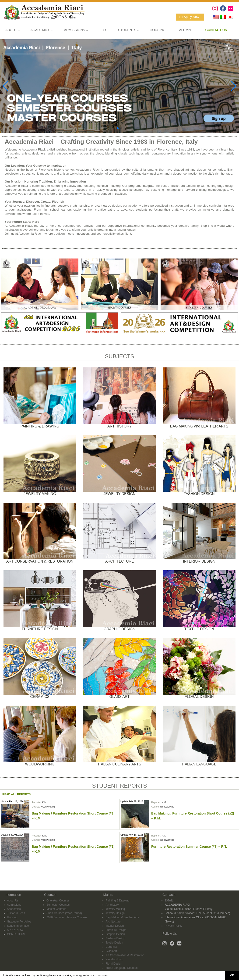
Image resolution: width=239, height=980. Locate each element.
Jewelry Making (115, 909)
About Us (13, 901)
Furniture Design (116, 930)
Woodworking (48, 807)
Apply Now (192, 17)
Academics (14, 909)
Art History (112, 905)
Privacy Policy (174, 926)
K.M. (44, 802)
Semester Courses (58, 905)
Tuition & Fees (16, 913)
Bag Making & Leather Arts (122, 917)
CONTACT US (16, 934)
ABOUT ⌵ (12, 30)
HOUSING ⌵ (159, 30)
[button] (118, 128)
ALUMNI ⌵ (187, 30)
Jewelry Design (115, 913)
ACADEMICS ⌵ (42, 30)
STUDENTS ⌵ (129, 30)
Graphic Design (115, 934)
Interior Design (115, 926)
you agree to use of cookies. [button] (91, 975)
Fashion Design (115, 938)
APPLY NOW (15, 930)
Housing (12, 917)
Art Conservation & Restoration (125, 955)
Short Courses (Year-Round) (64, 913)
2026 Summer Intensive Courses (67, 917)
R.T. (164, 836)
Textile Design (114, 943)
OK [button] (232, 975)
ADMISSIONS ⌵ (76, 30)
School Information (19, 926)
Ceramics (112, 947)
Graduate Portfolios (19, 922)
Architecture (113, 922)
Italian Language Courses (122, 968)
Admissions (14, 905)
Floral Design (114, 964)
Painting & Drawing (118, 901)
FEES (103, 30)
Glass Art (111, 951)
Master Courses (56, 909)
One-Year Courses (58, 901)
